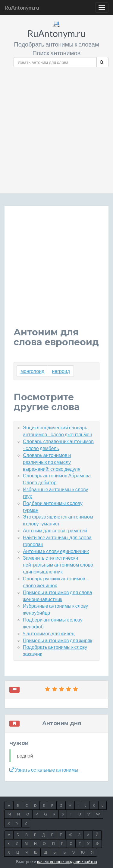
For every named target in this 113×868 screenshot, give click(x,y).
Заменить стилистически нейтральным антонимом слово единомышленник (58, 565)
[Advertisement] (56, 128)
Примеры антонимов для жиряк (58, 640)
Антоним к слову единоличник (56, 551)
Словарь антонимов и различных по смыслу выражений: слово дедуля (52, 462)
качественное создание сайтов (67, 862)
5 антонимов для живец (49, 633)
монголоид (32, 371)
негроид (61, 371)
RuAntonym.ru (22, 8)
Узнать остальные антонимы (44, 770)
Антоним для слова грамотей (55, 530)
